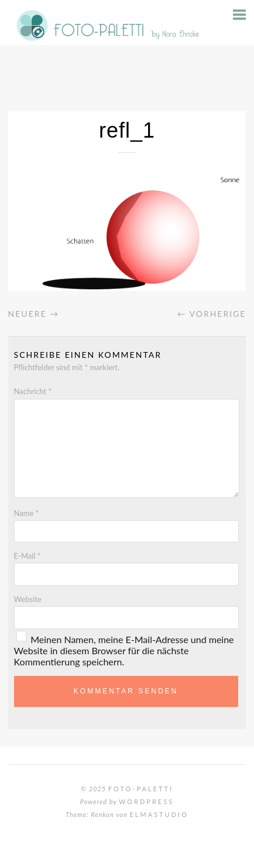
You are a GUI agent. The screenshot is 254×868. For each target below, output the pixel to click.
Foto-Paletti (141, 789)
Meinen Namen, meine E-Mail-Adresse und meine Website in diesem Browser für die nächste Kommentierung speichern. (124, 650)
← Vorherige (211, 314)
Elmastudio (159, 814)
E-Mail (28, 556)
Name (27, 513)
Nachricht (33, 391)
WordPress (146, 802)
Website (28, 599)
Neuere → (34, 314)
